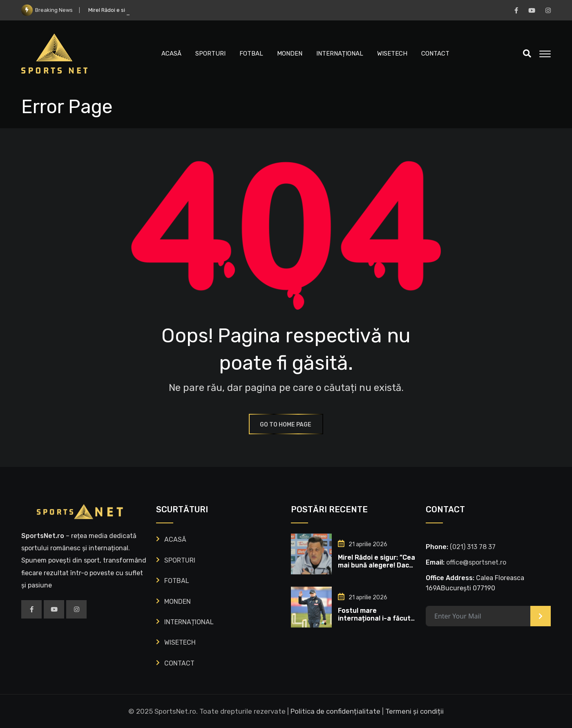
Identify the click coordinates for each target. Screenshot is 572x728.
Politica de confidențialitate (335, 711)
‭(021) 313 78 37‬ (473, 547)
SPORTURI (210, 54)
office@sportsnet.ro (476, 562)
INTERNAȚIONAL (340, 54)
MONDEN (290, 54)
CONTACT (435, 54)
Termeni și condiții (414, 711)
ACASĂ (171, 54)
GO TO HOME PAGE (286, 425)
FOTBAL (251, 54)
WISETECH (392, 54)
